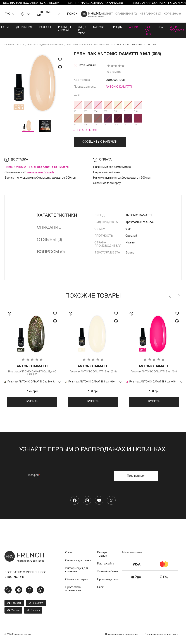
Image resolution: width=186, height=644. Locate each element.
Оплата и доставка (78, 562)
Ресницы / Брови (63, 29)
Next (178, 296)
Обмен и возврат (77, 581)
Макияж (97, 27)
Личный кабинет (108, 573)
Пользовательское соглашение (121, 636)
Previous (170, 296)
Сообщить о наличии (100, 142)
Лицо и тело (80, 31)
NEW (161, 27)
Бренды (115, 27)
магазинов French (40, 173)
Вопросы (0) (51, 252)
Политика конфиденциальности (161, 636)
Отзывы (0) (49, 240)
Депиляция (22, 27)
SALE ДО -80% (148, 31)
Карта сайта (106, 565)
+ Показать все (85, 130)
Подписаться (136, 478)
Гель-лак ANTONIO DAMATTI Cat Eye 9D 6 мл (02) (32, 370)
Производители (108, 581)
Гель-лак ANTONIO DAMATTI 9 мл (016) (93, 369)
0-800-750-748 (44, 14)
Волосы (43, 27)
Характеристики (57, 216)
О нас (69, 554)
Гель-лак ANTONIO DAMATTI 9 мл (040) (154, 369)
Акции (133, 27)
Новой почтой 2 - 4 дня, (38, 167)
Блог (100, 589)
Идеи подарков (179, 29)
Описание (49, 228)
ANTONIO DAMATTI (119, 87)
